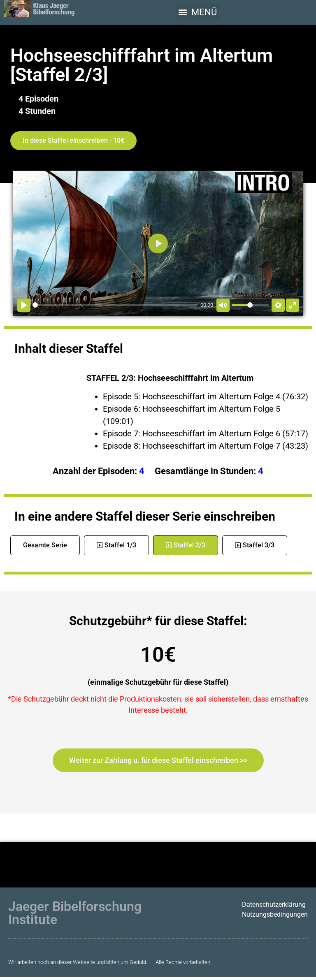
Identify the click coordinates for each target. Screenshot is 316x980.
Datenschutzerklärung (274, 905)
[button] (198, 12)
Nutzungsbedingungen (275, 914)
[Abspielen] (24, 305)
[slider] (115, 305)
